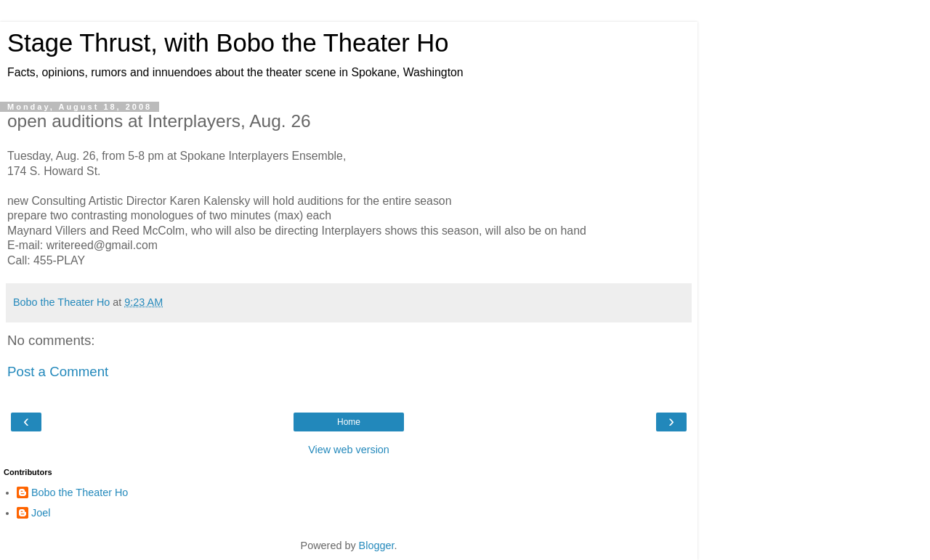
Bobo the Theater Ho (80, 492)
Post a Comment (58, 372)
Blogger (377, 545)
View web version (349, 450)
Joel (41, 513)
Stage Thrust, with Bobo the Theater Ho (228, 43)
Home (349, 422)
